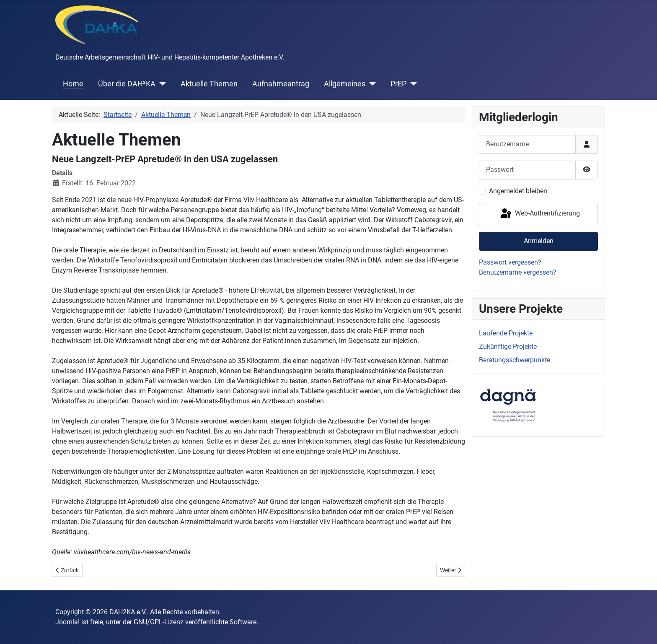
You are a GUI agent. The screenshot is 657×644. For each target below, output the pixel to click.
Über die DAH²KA (127, 84)
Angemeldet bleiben (518, 191)
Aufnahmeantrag (281, 84)
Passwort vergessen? (510, 262)
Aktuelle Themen (209, 84)
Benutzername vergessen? (518, 272)
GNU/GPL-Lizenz (159, 622)
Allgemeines (345, 84)
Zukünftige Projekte (508, 347)
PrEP (398, 84)
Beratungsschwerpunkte (515, 360)
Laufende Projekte (506, 333)
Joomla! (67, 622)
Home (73, 84)
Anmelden (539, 241)
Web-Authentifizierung (539, 214)
